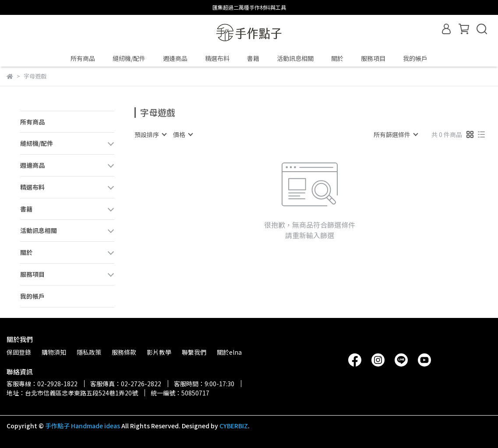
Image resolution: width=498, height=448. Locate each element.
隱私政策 (89, 352)
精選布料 (217, 58)
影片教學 (159, 352)
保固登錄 (19, 352)
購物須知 (54, 352)
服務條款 (124, 352)
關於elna (229, 352)
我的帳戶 (415, 58)
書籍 (253, 58)
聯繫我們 (194, 352)
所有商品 (83, 58)
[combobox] (150, 134)
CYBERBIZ (234, 426)
